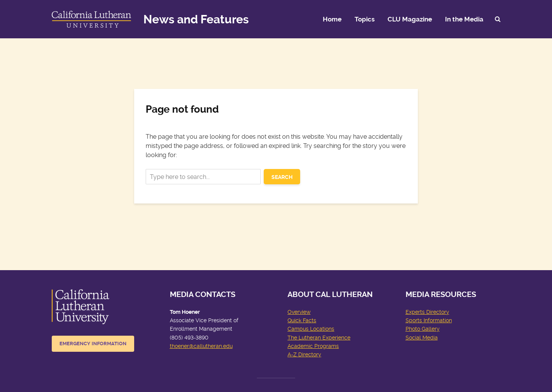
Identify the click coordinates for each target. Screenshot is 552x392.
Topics (365, 19)
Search (282, 177)
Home (332, 19)
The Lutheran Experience (319, 338)
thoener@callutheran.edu (201, 346)
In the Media (464, 19)
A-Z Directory (304, 354)
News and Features (196, 19)
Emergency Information (93, 344)
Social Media (422, 338)
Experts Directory (427, 312)
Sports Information (429, 320)
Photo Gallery (423, 329)
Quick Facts (302, 320)
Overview (299, 312)
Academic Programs (313, 346)
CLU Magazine (410, 19)
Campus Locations (311, 329)
